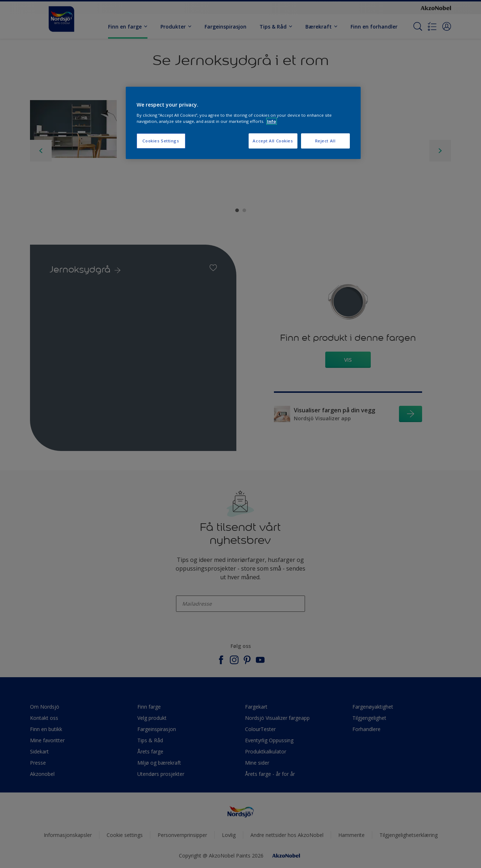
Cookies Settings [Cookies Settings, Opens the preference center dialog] (161, 141)
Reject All (325, 141)
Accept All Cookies (273, 141)
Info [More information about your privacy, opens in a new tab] (272, 121)
